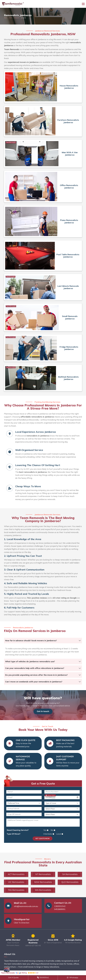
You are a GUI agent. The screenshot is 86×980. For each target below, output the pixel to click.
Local (59, 834)
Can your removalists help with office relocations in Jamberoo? (35, 668)
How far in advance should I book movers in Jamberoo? (31, 640)
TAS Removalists (16, 890)
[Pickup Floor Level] (62, 809)
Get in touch (43, 711)
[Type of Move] (62, 803)
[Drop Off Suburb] (24, 814)
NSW (11, 18)
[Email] (24, 798)
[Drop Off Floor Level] (62, 815)
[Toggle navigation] (83, 4)
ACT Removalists (16, 874)
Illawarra (17, 18)
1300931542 (60, 906)
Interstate (48, 834)
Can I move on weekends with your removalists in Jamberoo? (34, 682)
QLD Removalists (70, 882)
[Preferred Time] (24, 803)
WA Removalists (43, 890)
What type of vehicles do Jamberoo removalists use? (30, 661)
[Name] (24, 792)
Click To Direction (22, 923)
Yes (45, 830)
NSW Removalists (43, 882)
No (52, 830)
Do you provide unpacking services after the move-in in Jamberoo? (36, 675)
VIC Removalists (16, 882)
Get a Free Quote (43, 783)
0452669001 (60, 909)
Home (6, 18)
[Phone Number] (62, 792)
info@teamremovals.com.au (26, 906)
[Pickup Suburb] (24, 809)
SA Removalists (70, 874)
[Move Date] (62, 798)
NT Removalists (43, 874)
